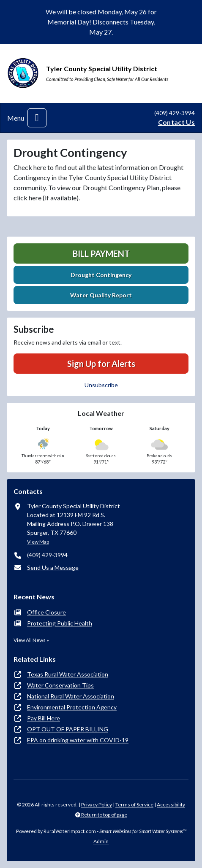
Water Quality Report (101, 295)
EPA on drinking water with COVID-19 (78, 740)
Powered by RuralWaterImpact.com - (101, 831)
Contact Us (176, 122)
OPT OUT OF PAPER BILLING (68, 729)
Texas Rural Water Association (68, 674)
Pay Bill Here (44, 718)
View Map (38, 542)
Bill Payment (101, 253)
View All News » (31, 640)
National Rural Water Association (71, 696)
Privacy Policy (97, 805)
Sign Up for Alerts (101, 364)
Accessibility (171, 805)
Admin (101, 841)
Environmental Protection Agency (72, 707)
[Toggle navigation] (37, 118)
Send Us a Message (53, 567)
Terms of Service (134, 805)
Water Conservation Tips (60, 685)
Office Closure (46, 612)
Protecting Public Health (60, 623)
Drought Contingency (101, 275)
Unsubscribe (101, 385)
